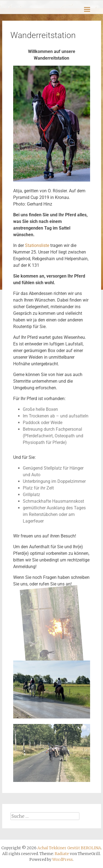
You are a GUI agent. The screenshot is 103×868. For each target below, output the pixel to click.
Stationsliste (37, 245)
